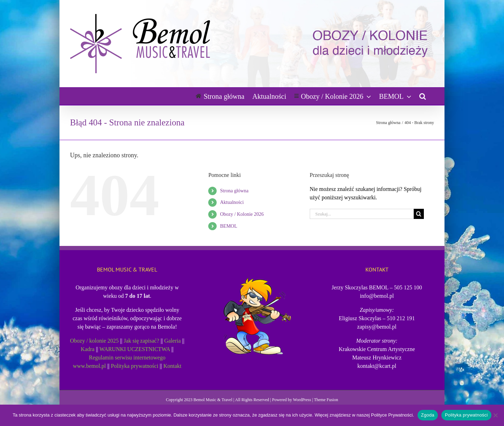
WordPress (302, 400)
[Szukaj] (419, 214)
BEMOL (229, 226)
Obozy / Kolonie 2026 (242, 214)
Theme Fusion (326, 400)
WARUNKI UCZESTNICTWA (135, 349)
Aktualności (232, 202)
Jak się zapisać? (142, 341)
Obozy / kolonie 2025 (94, 341)
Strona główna (234, 191)
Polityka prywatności (135, 366)
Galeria (172, 341)
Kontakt (173, 366)
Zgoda (428, 415)
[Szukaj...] (362, 214)
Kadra (88, 349)
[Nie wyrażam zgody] (495, 415)
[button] (423, 96)
